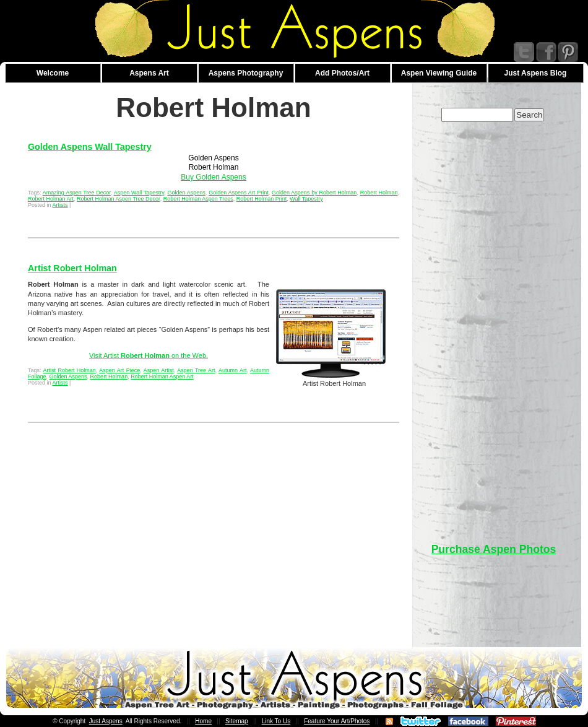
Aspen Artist (159, 370)
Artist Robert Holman (72, 268)
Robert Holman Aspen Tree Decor (119, 199)
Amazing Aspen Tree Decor (77, 193)
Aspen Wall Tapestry (139, 193)
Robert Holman (379, 193)
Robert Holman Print (262, 199)
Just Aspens (106, 721)
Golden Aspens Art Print (239, 193)
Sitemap (237, 721)
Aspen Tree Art (196, 370)
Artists (60, 205)
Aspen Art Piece (119, 370)
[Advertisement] (494, 326)
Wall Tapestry (306, 199)
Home (203, 721)
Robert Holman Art (51, 199)
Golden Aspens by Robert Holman (314, 193)
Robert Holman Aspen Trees (198, 199)
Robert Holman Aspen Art (162, 377)
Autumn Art (232, 370)
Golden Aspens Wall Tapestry (90, 147)
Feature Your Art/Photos (337, 721)
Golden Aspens (186, 193)
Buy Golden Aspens (213, 177)
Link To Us (276, 721)
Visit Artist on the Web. (149, 355)
